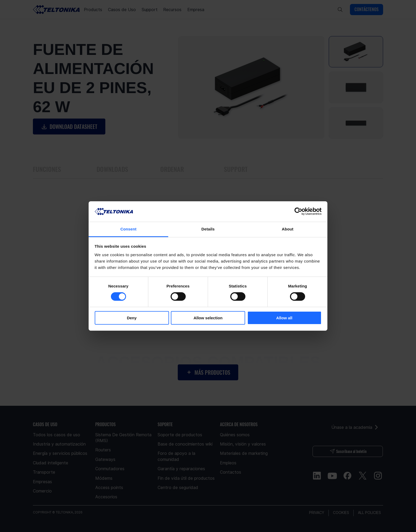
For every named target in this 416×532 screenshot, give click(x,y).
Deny (132, 318)
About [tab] (288, 229)
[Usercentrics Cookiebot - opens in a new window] (298, 211)
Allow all (284, 318)
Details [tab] (208, 229)
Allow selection (208, 318)
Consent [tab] (129, 229)
